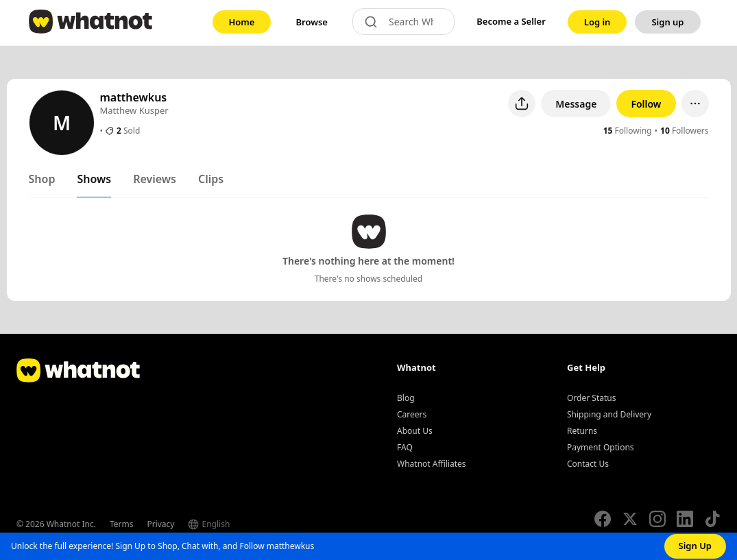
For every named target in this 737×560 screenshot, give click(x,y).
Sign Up (696, 546)
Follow (646, 104)
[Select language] (236, 524)
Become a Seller (511, 21)
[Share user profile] (522, 104)
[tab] (42, 182)
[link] (242, 22)
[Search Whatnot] (416, 22)
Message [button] (576, 104)
